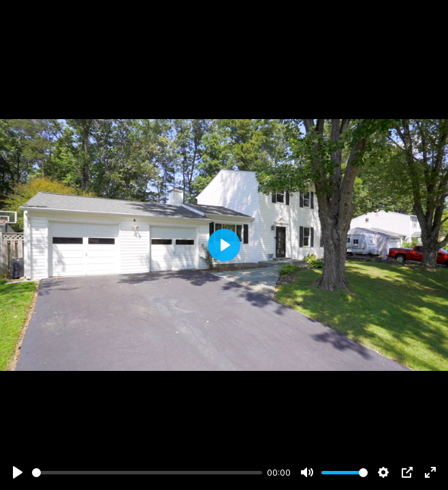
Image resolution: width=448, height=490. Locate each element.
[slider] (147, 473)
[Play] (18, 472)
